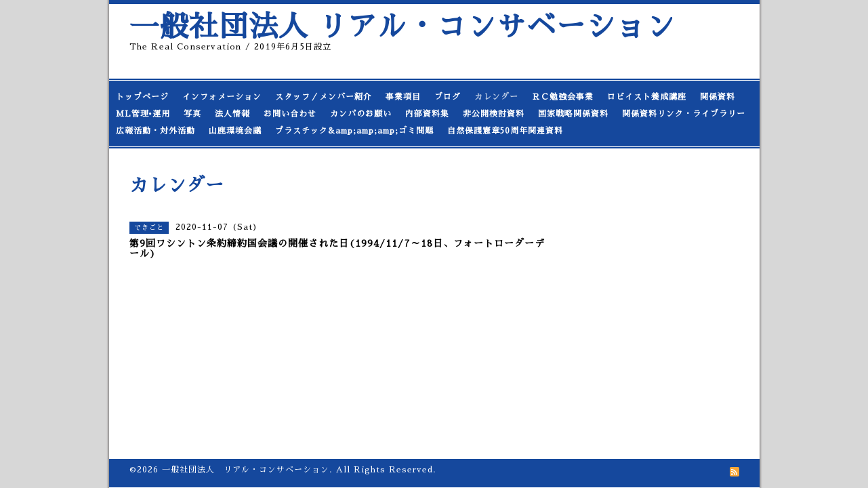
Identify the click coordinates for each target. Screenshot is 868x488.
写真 (192, 114)
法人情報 (232, 114)
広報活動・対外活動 (156, 131)
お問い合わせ (290, 114)
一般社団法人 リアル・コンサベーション (402, 27)
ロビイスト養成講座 (647, 97)
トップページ (142, 97)
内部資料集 (427, 114)
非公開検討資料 (494, 114)
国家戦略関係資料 (573, 114)
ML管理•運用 (143, 114)
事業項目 (403, 97)
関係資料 (718, 97)
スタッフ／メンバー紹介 (324, 97)
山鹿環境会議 (235, 131)
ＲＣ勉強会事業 (563, 97)
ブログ (448, 97)
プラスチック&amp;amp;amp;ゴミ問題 (354, 131)
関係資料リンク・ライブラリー (684, 114)
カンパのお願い (361, 114)
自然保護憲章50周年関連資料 (505, 131)
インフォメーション (222, 97)
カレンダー (496, 97)
